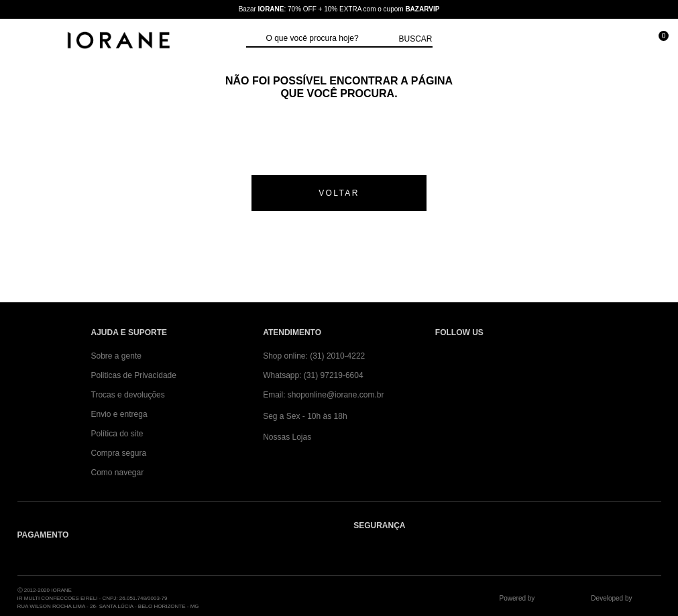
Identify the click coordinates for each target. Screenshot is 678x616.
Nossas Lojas (287, 437)
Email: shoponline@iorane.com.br (323, 395)
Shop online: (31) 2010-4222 (314, 356)
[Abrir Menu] (24, 42)
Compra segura (119, 453)
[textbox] (329, 39)
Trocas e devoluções (128, 395)
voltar (339, 193)
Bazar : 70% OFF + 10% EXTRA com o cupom (339, 9)
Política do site (117, 434)
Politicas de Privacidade (134, 375)
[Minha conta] (597, 42)
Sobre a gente (116, 356)
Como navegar (118, 473)
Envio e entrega (119, 414)
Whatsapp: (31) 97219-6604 (313, 375)
